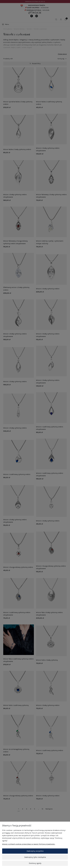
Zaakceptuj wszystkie (35, 851)
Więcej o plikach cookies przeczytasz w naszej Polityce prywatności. (29, 844)
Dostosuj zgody (35, 863)
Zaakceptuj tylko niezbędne (35, 857)
